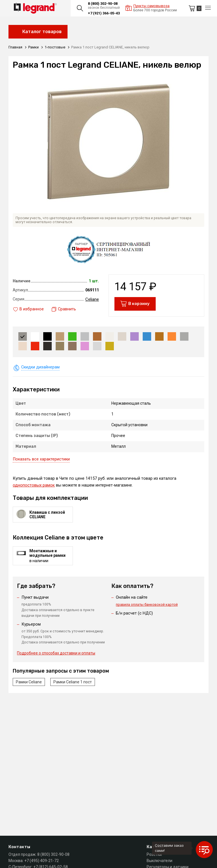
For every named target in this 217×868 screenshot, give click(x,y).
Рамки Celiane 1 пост (73, 685)
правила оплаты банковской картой (147, 606)
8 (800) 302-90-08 (103, 4)
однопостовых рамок (34, 487)
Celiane (92, 301)
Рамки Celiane (29, 685)
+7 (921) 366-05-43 (104, 13)
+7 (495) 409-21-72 (42, 861)
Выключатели (160, 861)
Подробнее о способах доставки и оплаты (56, 656)
